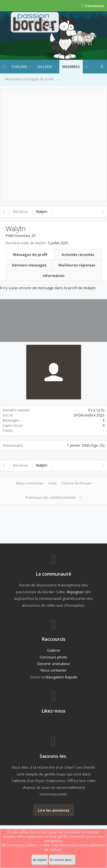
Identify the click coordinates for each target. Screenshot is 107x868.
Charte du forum (76, 483)
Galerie (45, 67)
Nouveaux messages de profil (29, 79)
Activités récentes (78, 255)
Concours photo (53, 657)
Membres (71, 67)
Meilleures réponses (77, 265)
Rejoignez (75, 592)
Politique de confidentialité (51, 497)
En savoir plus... (62, 860)
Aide (53, 483)
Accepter (40, 860)
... (61, 79)
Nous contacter (30, 483)
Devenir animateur (54, 664)
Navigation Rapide (61, 677)
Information (54, 276)
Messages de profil (30, 255)
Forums (20, 67)
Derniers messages (29, 265)
